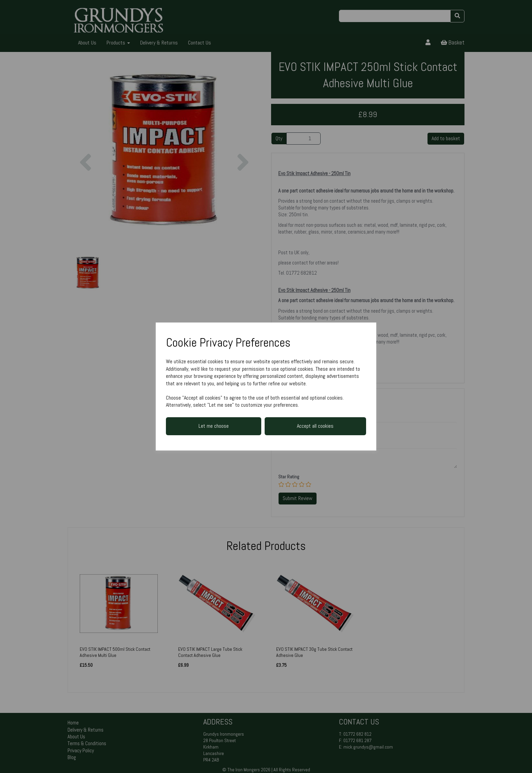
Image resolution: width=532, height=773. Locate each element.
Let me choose (214, 426)
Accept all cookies (315, 426)
